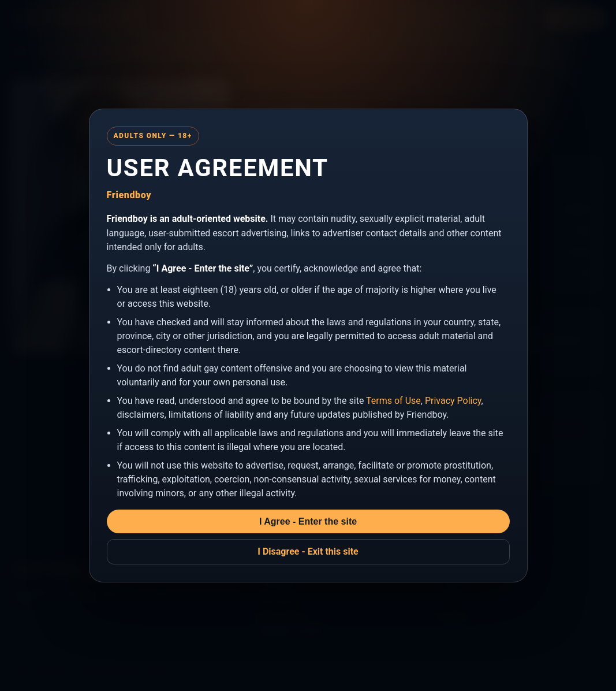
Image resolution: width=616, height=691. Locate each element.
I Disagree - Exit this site (308, 551)
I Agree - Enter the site (308, 521)
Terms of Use (393, 401)
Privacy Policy (453, 401)
